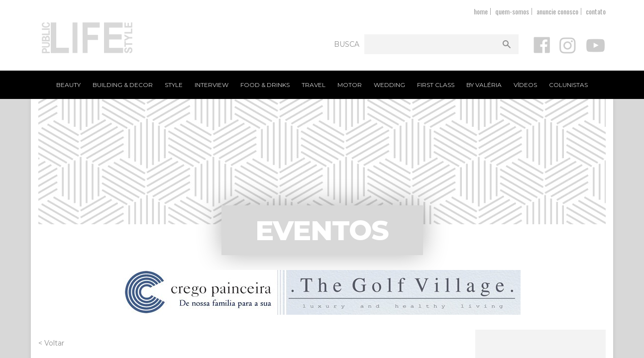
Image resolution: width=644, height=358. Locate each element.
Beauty (68, 85)
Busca (347, 44)
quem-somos (512, 11)
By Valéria (484, 85)
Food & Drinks (265, 85)
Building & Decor (123, 85)
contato (596, 11)
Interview (212, 85)
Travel (314, 85)
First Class (436, 85)
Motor (350, 85)
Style (174, 85)
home (481, 11)
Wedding (389, 85)
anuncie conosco (557, 11)
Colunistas (568, 85)
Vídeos (525, 85)
